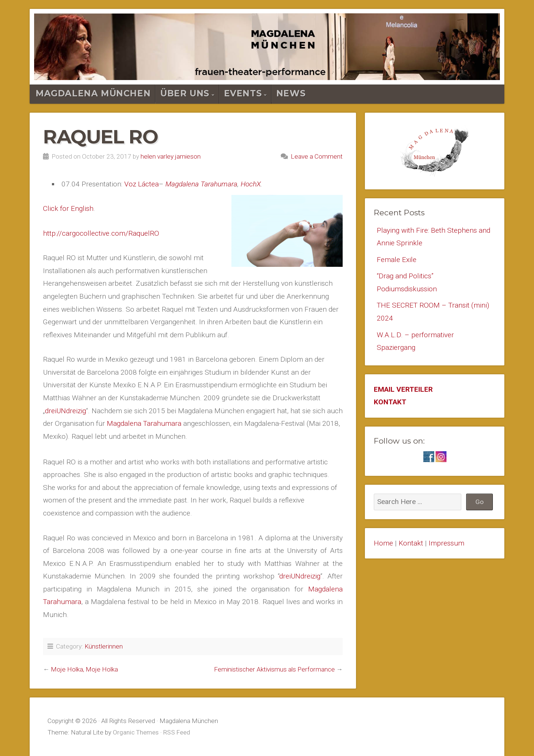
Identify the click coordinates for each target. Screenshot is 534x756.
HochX (251, 184)
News (291, 93)
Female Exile (397, 260)
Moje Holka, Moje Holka (84, 669)
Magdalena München (93, 93)
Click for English (68, 208)
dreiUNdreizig (65, 411)
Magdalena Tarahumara (201, 184)
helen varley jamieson (171, 156)
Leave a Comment (317, 156)
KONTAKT (390, 402)
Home (383, 543)
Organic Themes (136, 732)
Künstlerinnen (104, 646)
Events (243, 93)
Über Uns (185, 93)
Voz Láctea (141, 184)
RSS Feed (177, 732)
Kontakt (411, 543)
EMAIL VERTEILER (403, 389)
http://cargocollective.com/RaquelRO (101, 233)
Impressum (446, 543)
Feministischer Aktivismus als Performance (274, 669)
